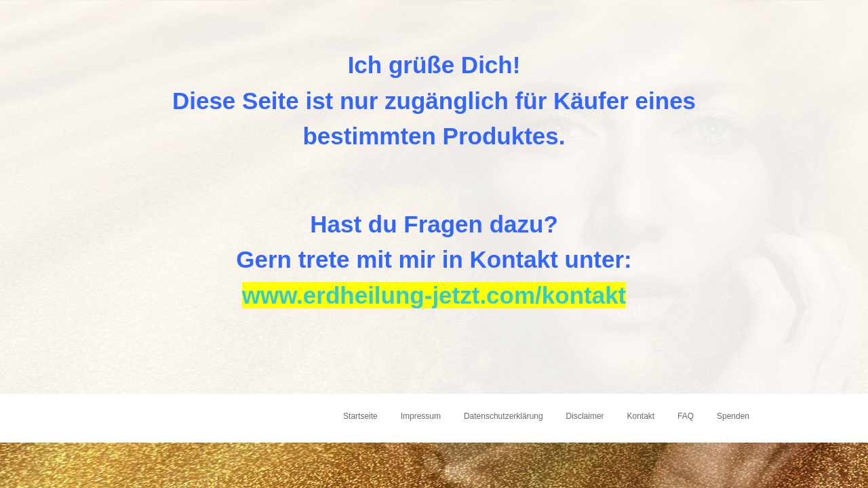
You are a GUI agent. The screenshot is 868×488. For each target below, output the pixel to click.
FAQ (686, 416)
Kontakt (640, 416)
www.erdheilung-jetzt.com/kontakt (434, 295)
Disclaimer (585, 416)
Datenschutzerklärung (504, 416)
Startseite (360, 416)
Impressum (421, 416)
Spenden (733, 416)
